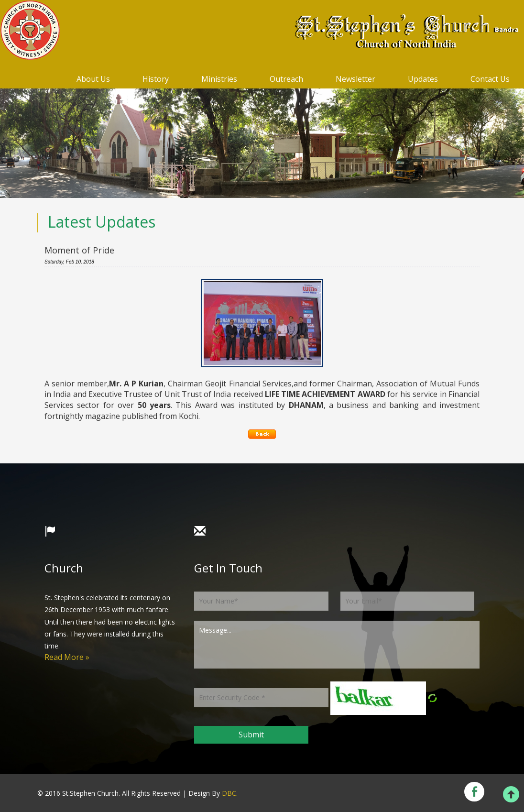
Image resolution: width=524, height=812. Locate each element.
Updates (423, 79)
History (156, 79)
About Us (93, 79)
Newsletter (355, 79)
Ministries (219, 79)
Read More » (67, 657)
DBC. (230, 793)
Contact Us (490, 79)
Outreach (286, 79)
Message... (337, 645)
